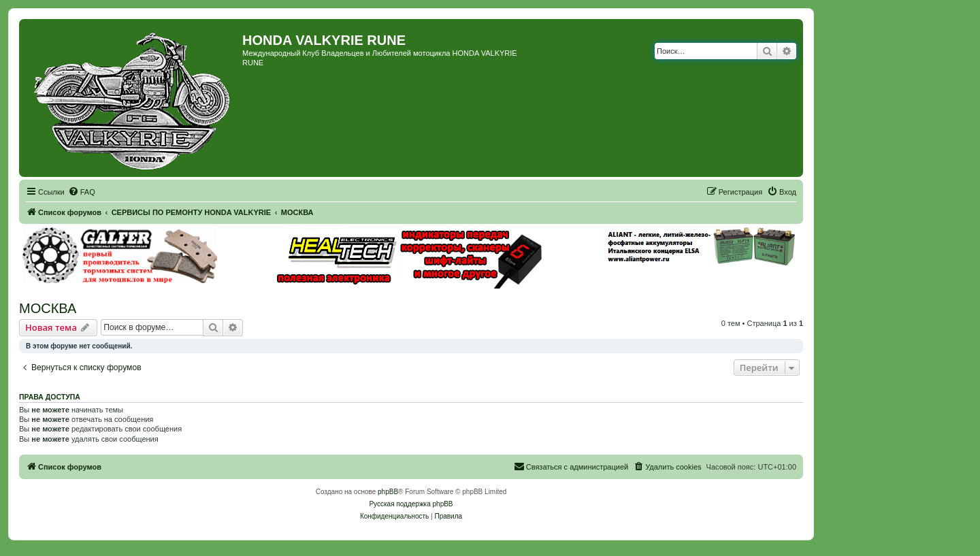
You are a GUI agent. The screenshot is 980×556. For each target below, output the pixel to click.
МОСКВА (48, 308)
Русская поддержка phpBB (411, 504)
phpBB (388, 492)
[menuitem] (82, 192)
